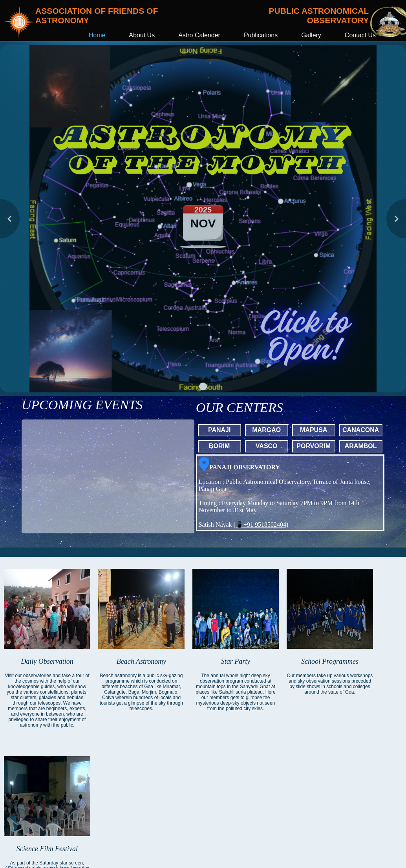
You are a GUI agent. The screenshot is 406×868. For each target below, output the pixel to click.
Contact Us (360, 35)
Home (97, 35)
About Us (142, 35)
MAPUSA (314, 430)
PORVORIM (314, 446)
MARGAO (266, 430)
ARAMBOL (361, 446)
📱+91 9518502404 (261, 525)
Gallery (311, 35)
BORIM (219, 446)
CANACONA (361, 430)
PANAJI (219, 430)
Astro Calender (199, 35)
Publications (261, 35)
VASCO (267, 446)
